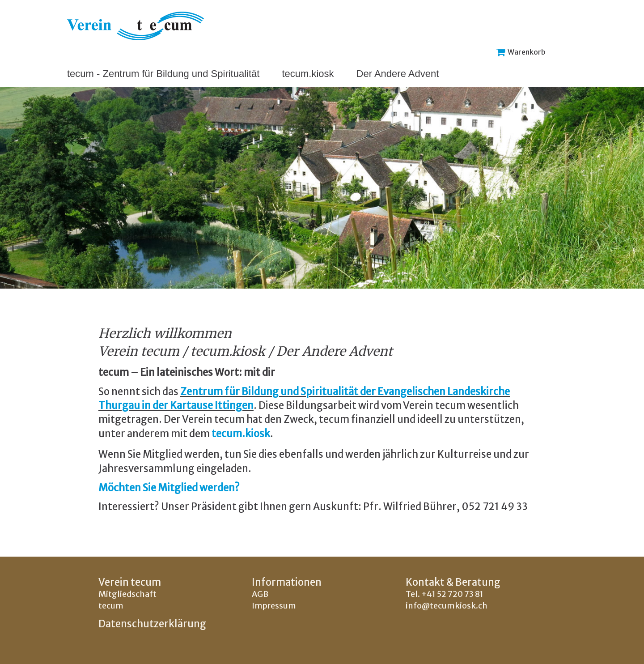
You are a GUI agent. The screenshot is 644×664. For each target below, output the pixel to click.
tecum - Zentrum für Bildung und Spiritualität (163, 74)
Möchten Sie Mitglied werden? (169, 488)
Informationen (287, 582)
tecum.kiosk (308, 74)
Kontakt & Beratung (453, 582)
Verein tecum (130, 582)
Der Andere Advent (398, 74)
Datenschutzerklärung (152, 624)
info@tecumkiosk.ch (447, 606)
